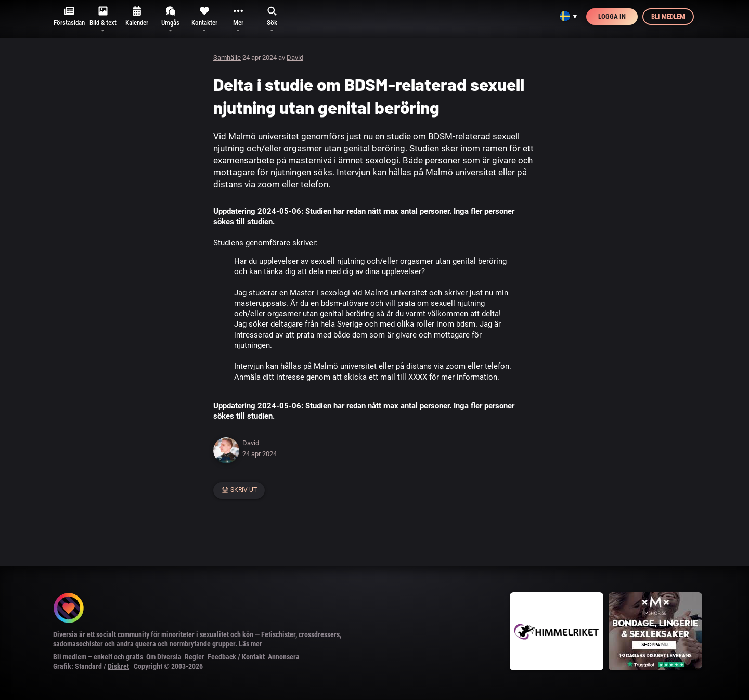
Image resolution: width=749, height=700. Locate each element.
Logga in (612, 16)
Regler (195, 657)
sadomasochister (78, 644)
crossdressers (319, 634)
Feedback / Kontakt (236, 657)
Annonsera (284, 657)
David (295, 57)
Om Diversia (164, 657)
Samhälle (227, 57)
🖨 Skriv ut (239, 490)
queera (146, 644)
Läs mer (250, 644)
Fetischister (278, 634)
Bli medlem (668, 16)
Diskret (118, 666)
